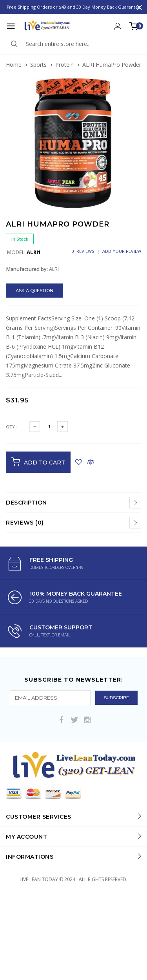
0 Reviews (83, 251)
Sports (38, 65)
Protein (64, 65)
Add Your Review (122, 251)
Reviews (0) (25, 523)
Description (26, 503)
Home (14, 65)
